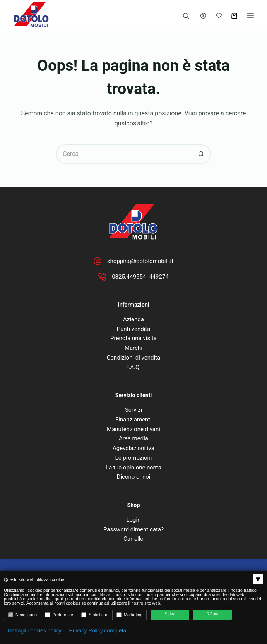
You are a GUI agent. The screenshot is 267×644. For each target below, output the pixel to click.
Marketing (129, 615)
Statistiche (95, 615)
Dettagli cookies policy (35, 630)
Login (133, 520)
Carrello (133, 539)
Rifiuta (213, 614)
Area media (133, 438)
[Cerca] (186, 16)
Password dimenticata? (133, 529)
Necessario (22, 615)
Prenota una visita (133, 338)
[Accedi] (203, 16)
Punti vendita (134, 329)
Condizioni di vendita (133, 358)
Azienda (133, 319)
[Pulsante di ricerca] (201, 154)
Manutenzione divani (133, 429)
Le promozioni (134, 458)
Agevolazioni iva (133, 448)
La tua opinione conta (133, 468)
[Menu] (250, 15)
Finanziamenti (133, 420)
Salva (170, 614)
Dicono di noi (134, 477)
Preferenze (59, 615)
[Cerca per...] (124, 154)
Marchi (133, 348)
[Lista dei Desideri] (219, 16)
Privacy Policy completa (98, 630)
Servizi (133, 410)
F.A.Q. (134, 367)
